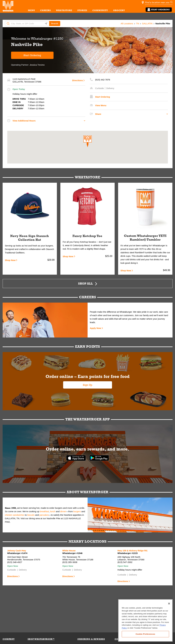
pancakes (44, 515)
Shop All (85, 283)
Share (98, 114)
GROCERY (119, 10)
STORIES (82, 10)
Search (55, 23)
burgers (77, 511)
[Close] (169, 610)
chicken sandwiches (15, 515)
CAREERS (45, 10)
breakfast (44, 511)
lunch (53, 511)
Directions (77, 80)
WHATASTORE (64, 10)
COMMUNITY (100, 10)
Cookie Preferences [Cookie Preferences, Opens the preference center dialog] (145, 641)
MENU (31, 10)
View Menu (101, 105)
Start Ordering (159, 10)
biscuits (31, 515)
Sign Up (88, 385)
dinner (63, 511)
